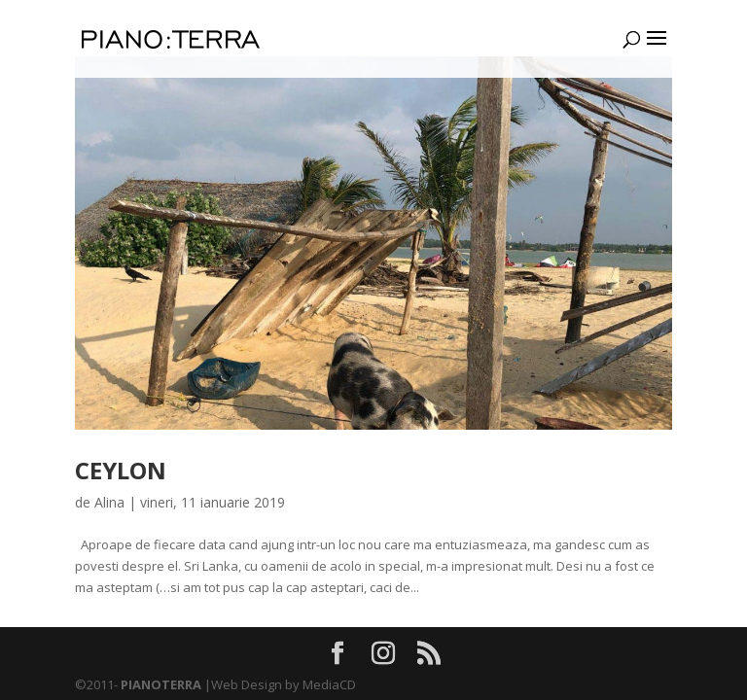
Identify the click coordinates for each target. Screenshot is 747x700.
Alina (109, 502)
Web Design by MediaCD (284, 684)
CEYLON (121, 470)
